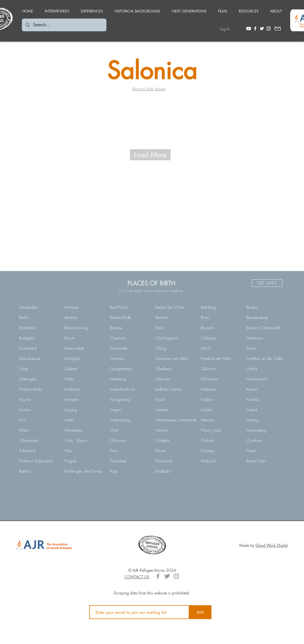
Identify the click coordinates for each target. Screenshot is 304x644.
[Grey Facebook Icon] (158, 576)
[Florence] (129, 359)
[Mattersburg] (129, 420)
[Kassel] (265, 389)
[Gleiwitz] (220, 369)
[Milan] (38, 430)
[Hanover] (174, 379)
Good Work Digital (272, 545)
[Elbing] (174, 348)
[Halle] (83, 379)
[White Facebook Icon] (255, 29)
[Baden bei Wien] (174, 307)
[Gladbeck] (174, 369)
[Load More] (150, 155)
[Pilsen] (265, 451)
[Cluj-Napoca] (174, 338)
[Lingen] (129, 410)
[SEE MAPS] (267, 283)
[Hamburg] (129, 379)
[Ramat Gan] (265, 461)
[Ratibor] (38, 471)
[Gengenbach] (129, 369)
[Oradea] (174, 441)
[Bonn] (220, 318)
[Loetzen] (174, 410)
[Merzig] (265, 420)
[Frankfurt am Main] (220, 359)
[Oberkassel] (38, 441)
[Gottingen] (38, 379)
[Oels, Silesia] (83, 441)
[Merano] (220, 420)
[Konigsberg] (129, 400)
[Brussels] (220, 328)
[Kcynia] (38, 400)
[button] (92, 9)
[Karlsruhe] (220, 389)
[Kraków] (220, 400)
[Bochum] (174, 318)
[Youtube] (249, 29)
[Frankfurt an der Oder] (265, 359)
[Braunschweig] (83, 328)
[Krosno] (38, 410)
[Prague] (83, 461)
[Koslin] (174, 400)
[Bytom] (83, 338)
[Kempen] (83, 400)
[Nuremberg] (265, 430)
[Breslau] (129, 328)
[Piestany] (220, 451)
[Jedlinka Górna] (174, 389)
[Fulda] (38, 369)
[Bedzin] (265, 307)
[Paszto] (174, 451)
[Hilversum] (220, 379)
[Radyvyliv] (220, 461)
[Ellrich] (220, 348)
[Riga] (129, 471)
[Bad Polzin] (129, 307)
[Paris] (129, 451)
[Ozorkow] (265, 441)
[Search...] (64, 25)
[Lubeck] (265, 410)
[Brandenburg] (265, 318)
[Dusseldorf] (38, 348)
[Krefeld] (265, 400)
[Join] (200, 612)
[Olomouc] (129, 441)
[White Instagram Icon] (269, 29)
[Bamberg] (220, 307)
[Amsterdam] (38, 307)
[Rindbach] (174, 471)
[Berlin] (38, 318)
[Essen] (265, 348)
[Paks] (83, 451)
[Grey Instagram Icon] (176, 576)
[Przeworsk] (174, 461)
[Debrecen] (265, 338)
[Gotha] (265, 369)
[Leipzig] (83, 410)
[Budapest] (38, 338)
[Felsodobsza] (38, 359)
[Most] (129, 430)
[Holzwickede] (38, 389)
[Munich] (174, 430)
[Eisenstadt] (129, 348)
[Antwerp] (83, 307)
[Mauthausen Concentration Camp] (184, 420)
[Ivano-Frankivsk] (129, 389)
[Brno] (174, 328)
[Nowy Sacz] (220, 430)
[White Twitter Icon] (262, 29)
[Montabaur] (83, 430)
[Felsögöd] (83, 359)
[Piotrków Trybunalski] (38, 461)
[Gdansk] (83, 369)
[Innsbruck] (83, 389)
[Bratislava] (38, 328)
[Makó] (83, 420)
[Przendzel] (129, 461)
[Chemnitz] (129, 338)
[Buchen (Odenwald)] (265, 328)
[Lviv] (38, 420)
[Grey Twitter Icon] (167, 576)
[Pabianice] (38, 451)
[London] (220, 410)
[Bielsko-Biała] (129, 318)
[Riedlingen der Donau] (83, 471)
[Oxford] (220, 441)
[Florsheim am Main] (174, 359)
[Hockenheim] (265, 379)
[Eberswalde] (83, 348)
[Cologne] (220, 338)
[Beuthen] (83, 318)
